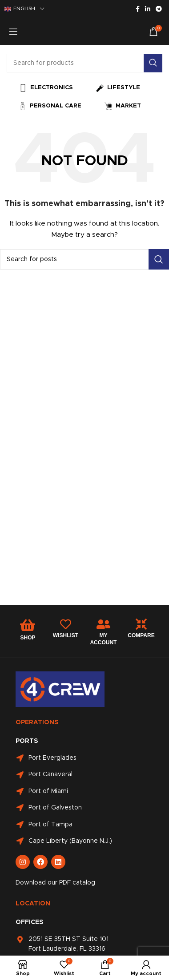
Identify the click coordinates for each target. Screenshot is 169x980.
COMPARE (141, 635)
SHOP (28, 638)
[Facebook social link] (138, 9)
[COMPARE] (141, 624)
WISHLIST (66, 635)
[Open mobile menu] (13, 32)
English (20, 9)
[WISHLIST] (66, 624)
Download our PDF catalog (55, 883)
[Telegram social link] (159, 9)
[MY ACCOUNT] (103, 624)
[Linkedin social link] (148, 9)
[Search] (84, 63)
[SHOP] (28, 625)
